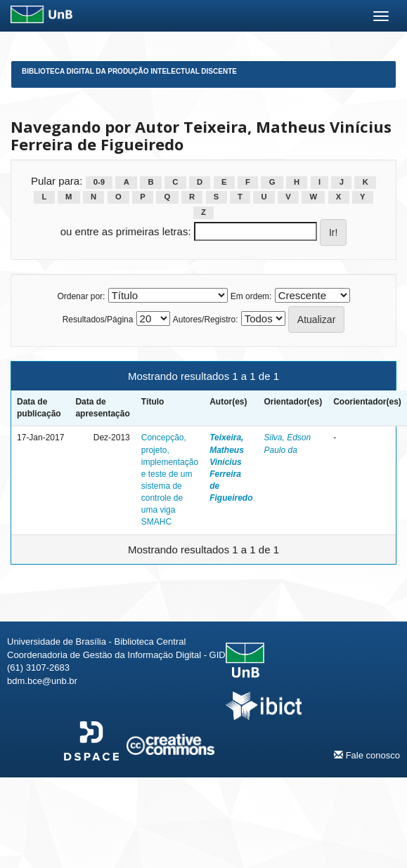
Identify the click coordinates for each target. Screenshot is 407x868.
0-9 (99, 182)
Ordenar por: (81, 296)
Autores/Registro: (206, 320)
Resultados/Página (98, 320)
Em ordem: (251, 296)
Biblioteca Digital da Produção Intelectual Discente (129, 71)
